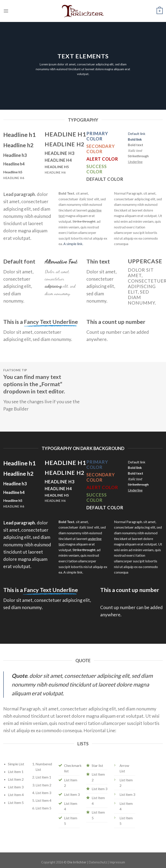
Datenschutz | (99, 862)
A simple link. (73, 244)
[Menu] (6, 11)
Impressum (117, 862)
